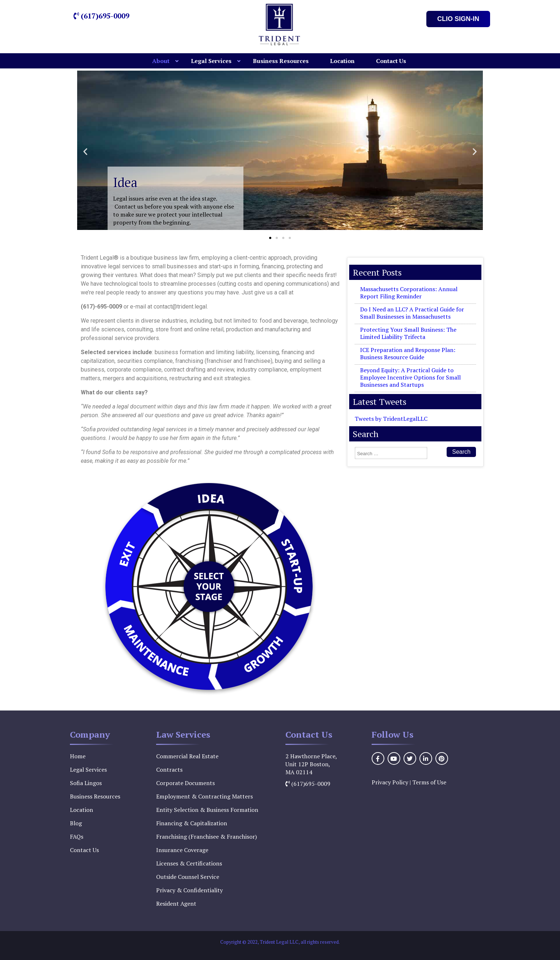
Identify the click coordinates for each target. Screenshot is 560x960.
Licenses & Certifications (189, 863)
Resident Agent (176, 904)
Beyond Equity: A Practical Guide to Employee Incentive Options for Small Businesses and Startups (410, 377)
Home (78, 756)
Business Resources (281, 61)
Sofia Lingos (86, 783)
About (161, 61)
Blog (76, 823)
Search (461, 452)
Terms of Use (429, 782)
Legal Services (211, 61)
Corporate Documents (185, 783)
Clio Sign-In (458, 19)
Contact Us (391, 61)
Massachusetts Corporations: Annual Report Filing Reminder (409, 293)
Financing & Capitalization (192, 823)
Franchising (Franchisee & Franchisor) (206, 837)
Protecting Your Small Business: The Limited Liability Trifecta (408, 333)
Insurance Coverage (182, 850)
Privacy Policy (390, 782)
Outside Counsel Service (188, 877)
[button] (85, 151)
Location (342, 61)
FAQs (77, 837)
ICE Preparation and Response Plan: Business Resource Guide (408, 353)
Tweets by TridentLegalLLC (391, 419)
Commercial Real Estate (187, 756)
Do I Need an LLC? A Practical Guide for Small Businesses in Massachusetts (412, 313)
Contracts (169, 770)
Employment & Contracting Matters (204, 796)
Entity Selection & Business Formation (207, 810)
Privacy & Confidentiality (189, 890)
